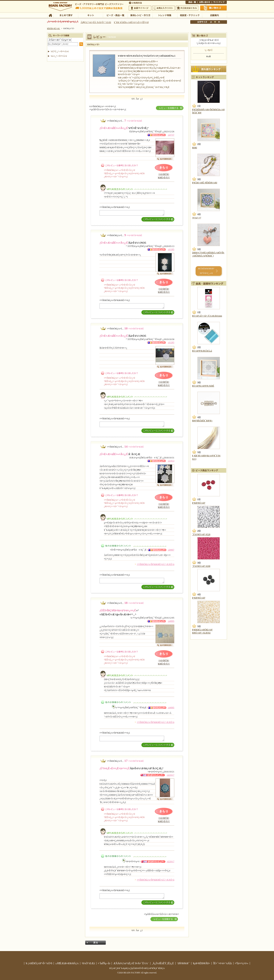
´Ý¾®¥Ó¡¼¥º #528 (201, 534)
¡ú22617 (170, 775)
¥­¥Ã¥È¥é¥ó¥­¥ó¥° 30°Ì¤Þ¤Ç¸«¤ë (206, 271)
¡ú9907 (171, 550)
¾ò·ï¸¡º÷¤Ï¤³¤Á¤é (59, 56)
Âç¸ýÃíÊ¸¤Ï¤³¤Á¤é (187, 8)
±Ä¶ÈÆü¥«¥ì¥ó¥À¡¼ (67, 963)
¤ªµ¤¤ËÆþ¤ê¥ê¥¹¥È (164, 8)
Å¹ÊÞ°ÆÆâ (214, 15)
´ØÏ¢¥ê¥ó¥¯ (183, 963)
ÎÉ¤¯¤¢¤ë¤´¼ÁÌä (222, 963)
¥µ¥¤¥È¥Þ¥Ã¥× (219, 3)
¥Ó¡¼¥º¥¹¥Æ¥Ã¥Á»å (202, 351)
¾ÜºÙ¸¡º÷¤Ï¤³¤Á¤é (60, 51)
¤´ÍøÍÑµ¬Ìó (104, 963)
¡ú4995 (171, 621)
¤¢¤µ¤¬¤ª (197, 218)
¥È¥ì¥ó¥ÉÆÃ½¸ (165, 15)
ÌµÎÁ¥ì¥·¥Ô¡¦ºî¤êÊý (140, 15)
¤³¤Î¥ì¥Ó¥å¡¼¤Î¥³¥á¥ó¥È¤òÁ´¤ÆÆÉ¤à (156, 564)
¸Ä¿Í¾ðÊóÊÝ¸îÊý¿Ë (163, 963)
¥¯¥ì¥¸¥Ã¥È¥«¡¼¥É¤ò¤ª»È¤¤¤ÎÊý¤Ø (131, 22)
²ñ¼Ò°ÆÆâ (88, 963)
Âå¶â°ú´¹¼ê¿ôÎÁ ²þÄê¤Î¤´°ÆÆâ (96, 22)
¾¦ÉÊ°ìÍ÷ (191, 3)
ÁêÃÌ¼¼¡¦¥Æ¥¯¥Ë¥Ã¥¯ (190, 15)
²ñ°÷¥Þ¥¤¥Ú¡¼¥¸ (140, 8)
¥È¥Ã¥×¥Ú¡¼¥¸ (54, 28)
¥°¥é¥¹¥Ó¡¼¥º (199, 503)
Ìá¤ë (95, 943)
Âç (219, 22)
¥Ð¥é (195, 148)
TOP (50, 15)
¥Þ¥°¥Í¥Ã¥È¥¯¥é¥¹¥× (202, 421)
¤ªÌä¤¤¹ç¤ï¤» (205, 3)
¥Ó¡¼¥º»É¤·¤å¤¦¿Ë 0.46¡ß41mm (207, 316)
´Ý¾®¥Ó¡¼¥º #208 (201, 566)
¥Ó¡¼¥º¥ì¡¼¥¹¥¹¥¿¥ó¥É (203, 386)
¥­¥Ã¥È (90, 15)
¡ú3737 (171, 135)
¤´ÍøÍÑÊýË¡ (136, 3)
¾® (211, 22)
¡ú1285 (171, 249)
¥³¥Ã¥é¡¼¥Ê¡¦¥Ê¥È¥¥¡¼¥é (205, 183)
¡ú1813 (171, 461)
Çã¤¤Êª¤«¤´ (214, 8)
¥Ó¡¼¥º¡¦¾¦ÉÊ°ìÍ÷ (115, 15)
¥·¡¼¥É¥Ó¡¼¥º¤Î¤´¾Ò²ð (39, 963)
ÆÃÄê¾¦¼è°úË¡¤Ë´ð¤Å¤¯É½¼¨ (131, 963)
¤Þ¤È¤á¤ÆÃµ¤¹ (66, 15)
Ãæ (215, 22)
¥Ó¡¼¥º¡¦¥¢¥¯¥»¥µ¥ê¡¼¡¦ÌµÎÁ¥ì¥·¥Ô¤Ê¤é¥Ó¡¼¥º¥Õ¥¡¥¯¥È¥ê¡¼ (137, 968)
